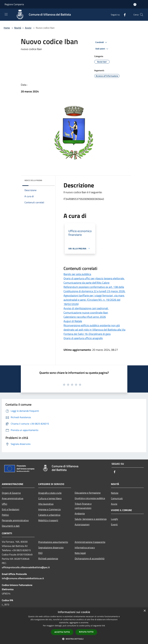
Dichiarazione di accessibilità (90, 558)
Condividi (102, 42)
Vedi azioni (102, 49)
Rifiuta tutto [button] (86, 632)
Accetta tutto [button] (62, 632)
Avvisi (28, 28)
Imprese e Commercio (49, 509)
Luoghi (114, 519)
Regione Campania (14, 4)
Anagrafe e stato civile (50, 493)
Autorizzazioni (82, 524)
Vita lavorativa (46, 504)
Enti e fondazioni (11, 509)
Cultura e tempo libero (50, 498)
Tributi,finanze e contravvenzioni (83, 506)
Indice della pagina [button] (33, 180)
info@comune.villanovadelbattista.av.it (23, 578)
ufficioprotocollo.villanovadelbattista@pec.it (26, 567)
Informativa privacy (85, 547)
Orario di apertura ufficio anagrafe (83, 338)
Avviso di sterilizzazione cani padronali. (86, 308)
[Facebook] (124, 15)
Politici (5, 515)
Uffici (5, 504)
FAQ (40, 553)
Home (7, 28)
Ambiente (80, 513)
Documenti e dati (11, 526)
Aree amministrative (13, 498)
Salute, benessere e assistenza (91, 519)
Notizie (115, 493)
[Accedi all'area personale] (135, 4)
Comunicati (117, 498)
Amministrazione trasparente (90, 542)
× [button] (145, 611)
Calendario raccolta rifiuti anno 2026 (85, 317)
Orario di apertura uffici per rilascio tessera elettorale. (94, 278)
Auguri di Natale (73, 321)
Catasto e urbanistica (49, 515)
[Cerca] (142, 15)
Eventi (114, 524)
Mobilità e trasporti (48, 520)
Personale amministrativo (15, 520)
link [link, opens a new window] (103, 626)
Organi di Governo (11, 493)
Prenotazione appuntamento (53, 542)
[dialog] (74, 626)
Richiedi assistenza (48, 558)
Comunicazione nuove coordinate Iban (86, 313)
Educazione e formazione (88, 493)
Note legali (80, 553)
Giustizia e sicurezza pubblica (90, 498)
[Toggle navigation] (6, 14)
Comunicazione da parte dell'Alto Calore (86, 283)
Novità (18, 28)
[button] (74, 639)
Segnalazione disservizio (51, 547)
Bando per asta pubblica (77, 274)
